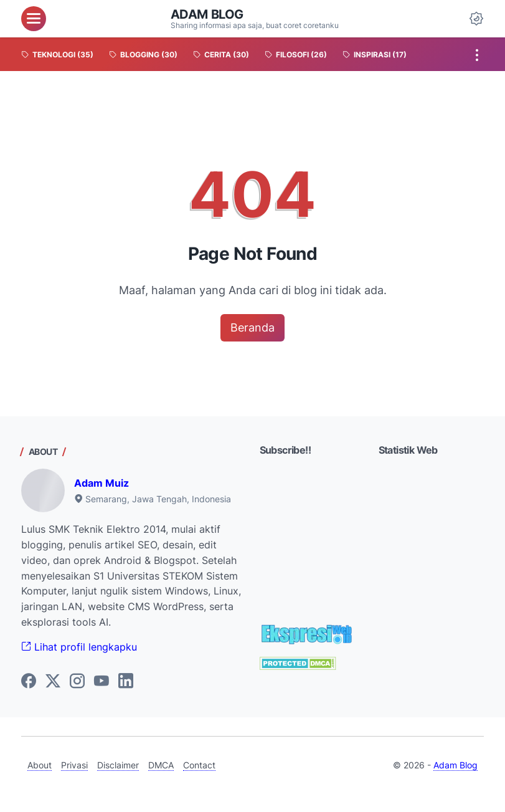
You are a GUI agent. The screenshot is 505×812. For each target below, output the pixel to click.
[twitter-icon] (53, 682)
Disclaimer (118, 765)
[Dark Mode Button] (476, 19)
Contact (199, 765)
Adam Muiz (101, 483)
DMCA (161, 765)
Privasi (74, 765)
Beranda (252, 327)
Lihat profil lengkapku (79, 647)
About (40, 765)
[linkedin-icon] (126, 682)
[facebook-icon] (29, 682)
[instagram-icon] (77, 682)
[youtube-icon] (101, 682)
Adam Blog (207, 14)
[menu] (34, 19)
